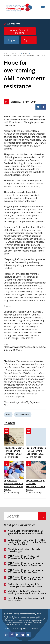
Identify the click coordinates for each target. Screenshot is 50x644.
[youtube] (23, 635)
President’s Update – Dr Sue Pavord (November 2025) (14, 451)
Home (6, 54)
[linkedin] (17, 635)
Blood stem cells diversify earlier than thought (25, 551)
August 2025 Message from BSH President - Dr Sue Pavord (13, 486)
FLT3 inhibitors (23, 415)
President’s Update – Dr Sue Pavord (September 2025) (36, 451)
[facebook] (12, 635)
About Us (16, 54)
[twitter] (28, 635)
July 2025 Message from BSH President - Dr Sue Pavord (35, 486)
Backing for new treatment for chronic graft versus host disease (25, 586)
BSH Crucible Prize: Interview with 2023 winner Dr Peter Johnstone (25, 579)
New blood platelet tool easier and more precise (26, 600)
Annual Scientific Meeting (20, 31)
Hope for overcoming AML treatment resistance (24, 56)
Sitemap (36, 629)
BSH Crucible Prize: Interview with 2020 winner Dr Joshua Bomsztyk (25, 565)
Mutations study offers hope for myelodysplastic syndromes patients (27, 593)
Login (11, 40)
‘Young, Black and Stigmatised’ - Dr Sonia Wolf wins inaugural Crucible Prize (26, 533)
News (26, 54)
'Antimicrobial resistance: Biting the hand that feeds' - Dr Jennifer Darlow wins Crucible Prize (27, 543)
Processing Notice (21, 629)
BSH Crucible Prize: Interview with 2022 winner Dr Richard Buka (25, 572)
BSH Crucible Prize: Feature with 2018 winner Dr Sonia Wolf (24, 558)
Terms (7, 629)
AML (8, 415)
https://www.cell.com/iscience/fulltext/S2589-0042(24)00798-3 (25, 349)
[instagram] (6, 635)
